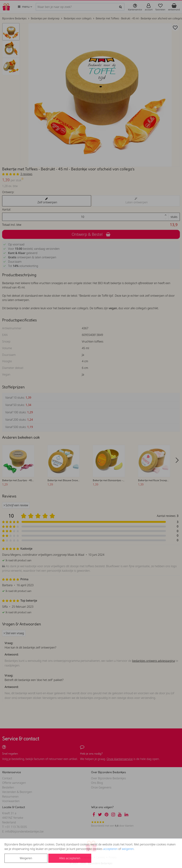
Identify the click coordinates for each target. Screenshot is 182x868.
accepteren (110, 849)
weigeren (128, 849)
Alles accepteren (70, 858)
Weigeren (26, 858)
